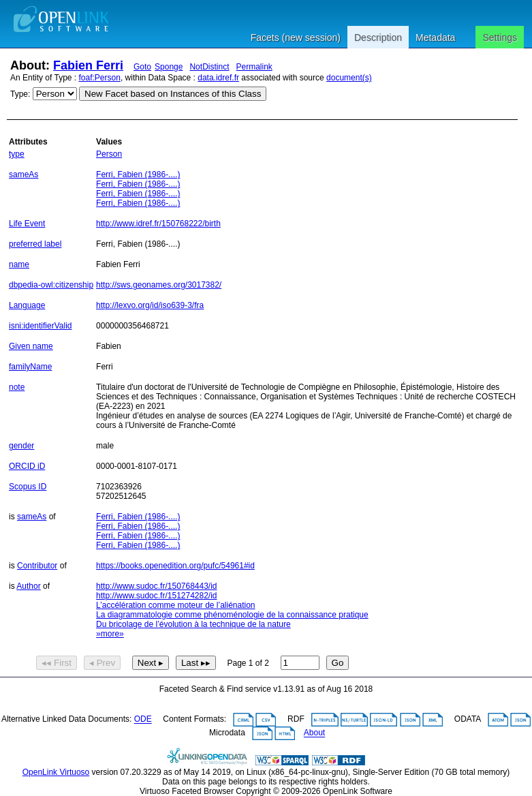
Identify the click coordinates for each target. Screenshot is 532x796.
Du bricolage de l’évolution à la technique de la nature (193, 624)
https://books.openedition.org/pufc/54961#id (175, 566)
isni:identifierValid (41, 326)
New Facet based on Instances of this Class (173, 94)
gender (21, 446)
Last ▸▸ (196, 663)
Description (378, 37)
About (314, 733)
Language (27, 305)
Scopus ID (28, 487)
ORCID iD (27, 466)
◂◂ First (57, 663)
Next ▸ (151, 663)
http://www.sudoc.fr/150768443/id (156, 586)
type (17, 154)
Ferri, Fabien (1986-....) (138, 174)
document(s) (349, 78)
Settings (500, 37)
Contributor (37, 566)
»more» (110, 634)
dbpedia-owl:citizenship (51, 285)
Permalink (254, 67)
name (19, 264)
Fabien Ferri (88, 65)
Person (109, 154)
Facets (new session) (296, 37)
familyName (30, 367)
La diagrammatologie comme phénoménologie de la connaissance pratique (232, 615)
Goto (142, 67)
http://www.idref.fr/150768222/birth (158, 224)
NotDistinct (209, 67)
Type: (20, 94)
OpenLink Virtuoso (56, 772)
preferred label (35, 244)
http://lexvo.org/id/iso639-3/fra (150, 305)
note (17, 387)
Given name (31, 346)
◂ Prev (102, 663)
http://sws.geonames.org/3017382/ (159, 285)
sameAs (24, 174)
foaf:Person (100, 78)
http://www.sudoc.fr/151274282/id (156, 596)
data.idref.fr (218, 78)
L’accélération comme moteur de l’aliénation (175, 605)
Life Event (27, 224)
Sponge (169, 67)
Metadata (435, 37)
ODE (143, 720)
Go (338, 663)
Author (28, 586)
